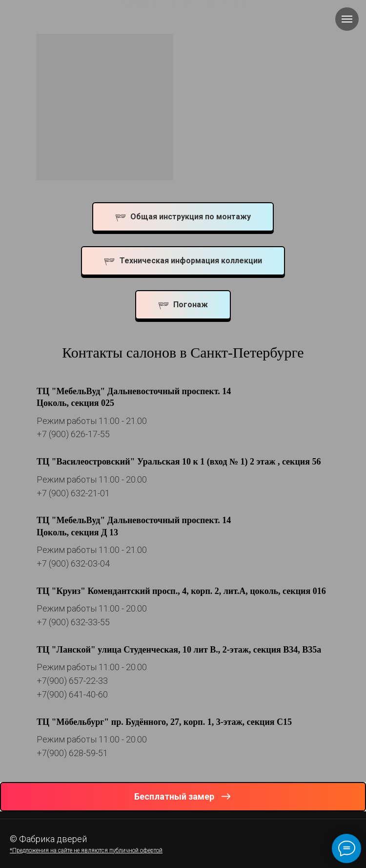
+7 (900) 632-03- (68, 563)
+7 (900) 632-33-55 (73, 622)
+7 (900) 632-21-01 (73, 493)
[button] (183, 797)
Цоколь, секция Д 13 (77, 532)
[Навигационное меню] (347, 19)
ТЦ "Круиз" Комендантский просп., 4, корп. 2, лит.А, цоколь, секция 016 (181, 591)
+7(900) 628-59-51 (72, 753)
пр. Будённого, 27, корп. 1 (162, 722)
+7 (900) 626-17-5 (71, 434)
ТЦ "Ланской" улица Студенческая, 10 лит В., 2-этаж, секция (159, 650)
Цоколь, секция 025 (75, 403)
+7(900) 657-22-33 (72, 681)
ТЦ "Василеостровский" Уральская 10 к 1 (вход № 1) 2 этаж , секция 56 (179, 462)
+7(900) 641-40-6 (70, 694)
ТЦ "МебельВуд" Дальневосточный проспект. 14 (134, 391)
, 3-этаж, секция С (247, 722)
